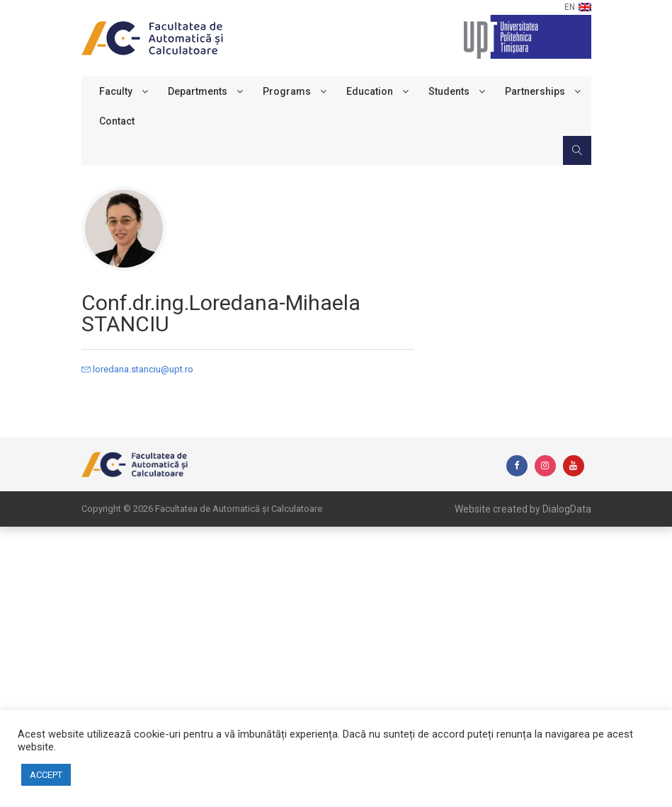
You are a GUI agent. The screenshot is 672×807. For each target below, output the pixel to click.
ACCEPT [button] (46, 775)
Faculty (116, 91)
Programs (287, 91)
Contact (117, 121)
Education (370, 91)
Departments (198, 91)
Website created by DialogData (523, 509)
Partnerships (535, 91)
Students (449, 91)
